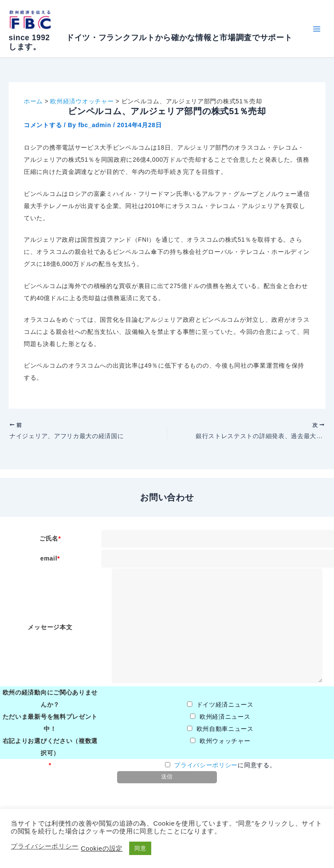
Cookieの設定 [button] (102, 849)
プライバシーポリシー (206, 768)
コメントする (43, 125)
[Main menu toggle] (317, 29)
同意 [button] (140, 848)
